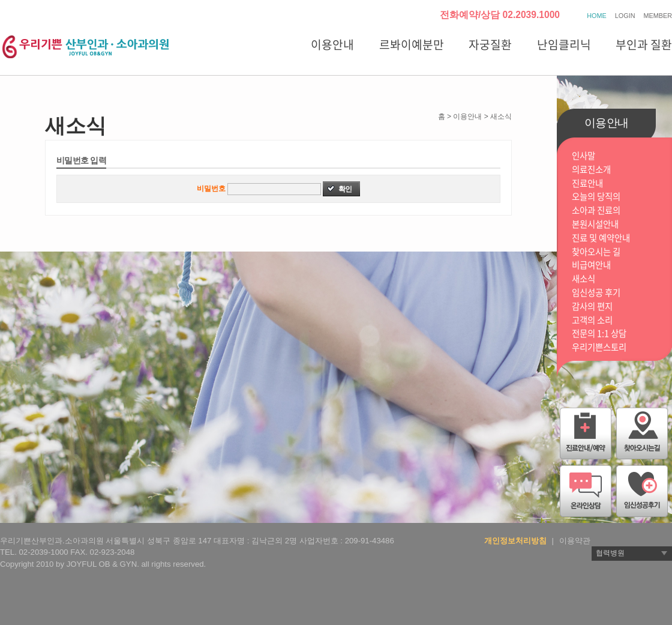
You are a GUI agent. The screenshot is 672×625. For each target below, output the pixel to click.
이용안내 (332, 44)
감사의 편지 (592, 306)
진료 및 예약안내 (601, 238)
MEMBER (658, 16)
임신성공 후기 (596, 293)
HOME (596, 16)
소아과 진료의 (596, 210)
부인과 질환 (644, 44)
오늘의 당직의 (596, 197)
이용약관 (575, 541)
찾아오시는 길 (596, 252)
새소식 (583, 279)
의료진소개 (591, 170)
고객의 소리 (592, 320)
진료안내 (587, 183)
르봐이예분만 (412, 44)
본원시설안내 (595, 224)
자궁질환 (490, 44)
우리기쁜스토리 (599, 347)
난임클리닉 (564, 44)
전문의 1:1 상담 (599, 334)
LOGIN (625, 16)
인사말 (583, 156)
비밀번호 (211, 189)
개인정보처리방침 (515, 541)
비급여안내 (591, 265)
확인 (345, 189)
